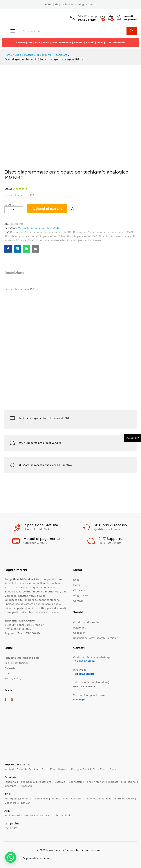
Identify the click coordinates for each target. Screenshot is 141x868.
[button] (11, 857)
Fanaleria (10, 782)
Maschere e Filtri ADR (18, 803)
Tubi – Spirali (62, 815)
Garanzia (10, 668)
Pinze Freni (99, 769)
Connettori (75, 782)
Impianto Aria (13, 815)
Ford (37, 42)
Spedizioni (80, 633)
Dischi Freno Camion (55, 769)
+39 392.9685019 (84, 674)
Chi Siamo (70, 4)
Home (48, 4)
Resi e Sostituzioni (16, 663)
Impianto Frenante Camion (21, 769)
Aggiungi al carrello (47, 209)
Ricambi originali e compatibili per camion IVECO (41, 232)
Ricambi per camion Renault (85, 240)
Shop (58, 4)
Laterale (60, 782)
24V (15, 828)
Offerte (21, 42)
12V (7, 828)
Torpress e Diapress (37, 815)
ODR (7, 673)
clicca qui (79, 699)
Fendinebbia (27, 782)
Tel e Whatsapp (87, 16)
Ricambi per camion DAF (82, 236)
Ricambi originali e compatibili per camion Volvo (35, 236)
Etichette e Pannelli (99, 799)
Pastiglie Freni (80, 769)
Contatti (91, 4)
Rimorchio (26, 786)
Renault (79, 42)
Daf (30, 42)
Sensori (114, 769)
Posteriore (45, 782)
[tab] (16, 274)
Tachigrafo (53, 228)
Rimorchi (119, 42)
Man (54, 42)
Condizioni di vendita (86, 622)
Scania (90, 42)
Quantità (9, 205)
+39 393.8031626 (84, 661)
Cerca (132, 31)
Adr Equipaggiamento (18, 799)
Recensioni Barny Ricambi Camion (95, 638)
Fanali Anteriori (95, 782)
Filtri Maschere (124, 799)
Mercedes (65, 42)
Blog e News (81, 595)
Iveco (46, 42)
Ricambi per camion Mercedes (47, 240)
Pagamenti (80, 628)
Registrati (130, 19)
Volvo (100, 42)
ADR (108, 42)
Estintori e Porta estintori (67, 799)
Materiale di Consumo (31, 228)
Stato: (8, 189)
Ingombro (10, 786)
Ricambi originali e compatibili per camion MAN (103, 232)
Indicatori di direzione (122, 782)
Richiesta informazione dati (22, 658)
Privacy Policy (13, 678)
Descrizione (14, 273)
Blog (81, 4)
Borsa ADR (41, 799)
